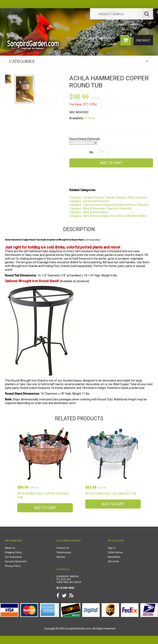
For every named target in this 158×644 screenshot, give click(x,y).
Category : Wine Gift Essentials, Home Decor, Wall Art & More (108, 216)
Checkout (143, 40)
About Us (10, 548)
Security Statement (16, 561)
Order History (115, 552)
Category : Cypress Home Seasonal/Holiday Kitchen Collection (109, 205)
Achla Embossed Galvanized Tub (111, 494)
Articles (61, 557)
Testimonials (64, 552)
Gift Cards (113, 561)
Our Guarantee (13, 557)
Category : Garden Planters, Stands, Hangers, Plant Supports (108, 197)
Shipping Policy (13, 552)
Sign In (112, 548)
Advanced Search (127, 25)
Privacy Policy (13, 566)
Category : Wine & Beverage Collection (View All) (100, 209)
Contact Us (63, 548)
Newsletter (114, 557)
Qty (91, 152)
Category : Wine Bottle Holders (89, 212)
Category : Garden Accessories (89, 201)
